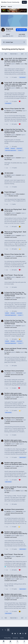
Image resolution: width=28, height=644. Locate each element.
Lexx (17, 397)
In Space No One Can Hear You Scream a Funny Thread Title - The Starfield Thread (15, 131)
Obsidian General (13, 196)
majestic (18, 213)
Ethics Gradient (20, 194)
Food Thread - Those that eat (14, 275)
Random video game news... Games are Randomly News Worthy (16, 394)
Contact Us (15, 638)
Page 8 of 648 (14, 54)
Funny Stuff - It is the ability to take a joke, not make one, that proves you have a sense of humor (16, 60)
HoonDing (19, 111)
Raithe (18, 64)
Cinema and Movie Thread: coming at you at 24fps (16, 349)
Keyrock (8, 64)
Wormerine (19, 373)
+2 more (20, 150)
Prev (6, 54)
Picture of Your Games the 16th (14, 109)
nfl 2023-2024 (9, 156)
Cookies (22, 638)
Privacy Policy (8, 638)
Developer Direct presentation (14, 371)
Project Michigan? (10, 192)
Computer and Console (11, 112)
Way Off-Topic (8, 159)
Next (22, 54)
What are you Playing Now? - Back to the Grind (15, 210)
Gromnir (18, 158)
